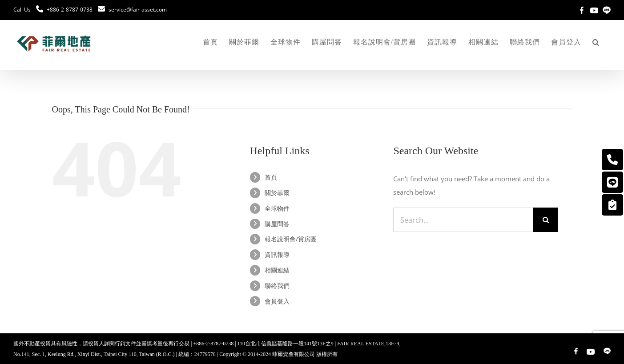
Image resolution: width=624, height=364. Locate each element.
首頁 (271, 177)
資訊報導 (277, 254)
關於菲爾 (277, 193)
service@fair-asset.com (138, 10)
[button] (596, 42)
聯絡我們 (277, 286)
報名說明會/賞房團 (291, 239)
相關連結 (277, 270)
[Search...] (463, 220)
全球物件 (277, 208)
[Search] (545, 220)
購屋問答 (277, 224)
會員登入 (277, 301)
